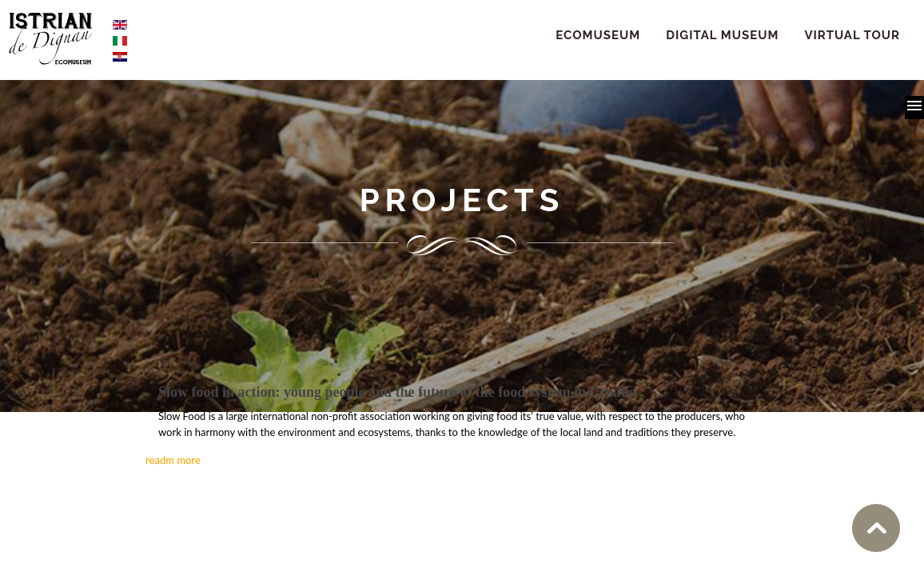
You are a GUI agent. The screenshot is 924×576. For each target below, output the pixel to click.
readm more (173, 460)
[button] (914, 108)
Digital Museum (722, 35)
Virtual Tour (852, 35)
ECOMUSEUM (598, 35)
